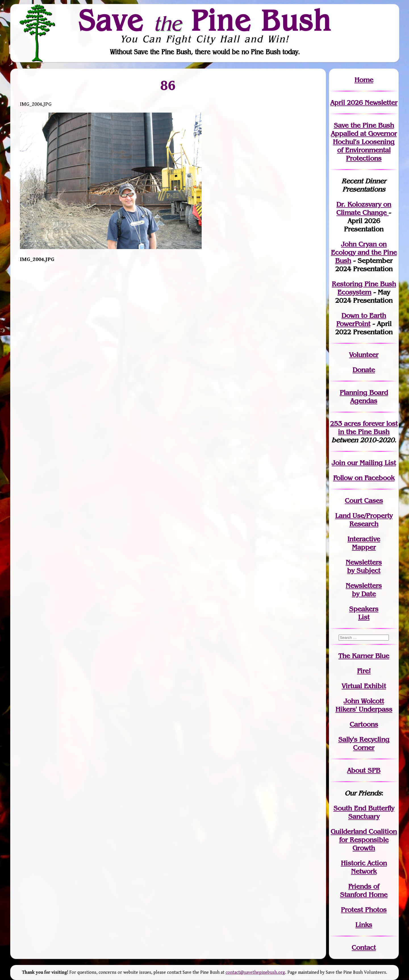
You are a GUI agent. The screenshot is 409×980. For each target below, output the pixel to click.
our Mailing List (371, 463)
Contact (364, 947)
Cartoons (364, 724)
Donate (364, 370)
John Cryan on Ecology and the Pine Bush (364, 252)
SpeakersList (364, 613)
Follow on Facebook (364, 478)
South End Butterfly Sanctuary (364, 812)
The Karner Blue (364, 656)
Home (364, 80)
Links (364, 925)
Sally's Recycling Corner (364, 743)
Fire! (364, 671)
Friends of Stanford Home (364, 890)
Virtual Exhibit (364, 686)
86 (168, 85)
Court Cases (364, 501)
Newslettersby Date (364, 590)
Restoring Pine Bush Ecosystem (364, 288)
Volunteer (364, 355)
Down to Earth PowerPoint (361, 320)
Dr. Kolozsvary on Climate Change (364, 208)
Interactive (364, 539)
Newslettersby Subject (364, 566)
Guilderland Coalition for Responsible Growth (364, 840)
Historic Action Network (364, 867)
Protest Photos (364, 910)
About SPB (364, 770)
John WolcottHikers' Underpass (364, 705)
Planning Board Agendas (364, 397)
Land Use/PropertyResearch (364, 520)
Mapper (364, 547)
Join (338, 463)
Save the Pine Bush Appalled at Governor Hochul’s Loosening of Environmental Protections (364, 142)
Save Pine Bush (205, 20)
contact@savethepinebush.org (255, 972)
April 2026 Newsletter (364, 102)
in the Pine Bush (368, 428)
